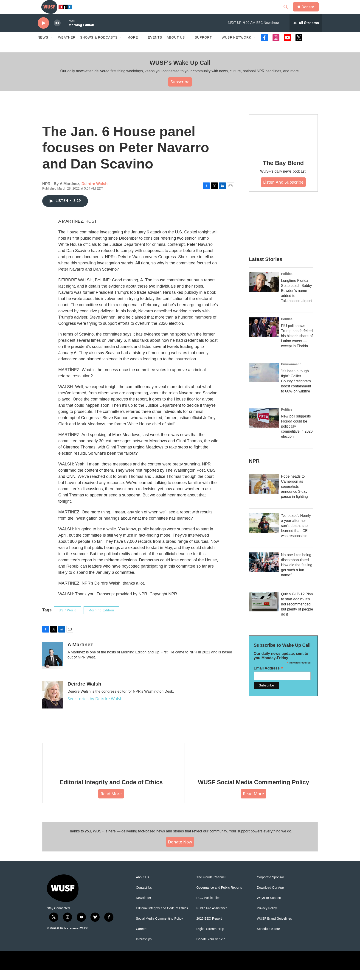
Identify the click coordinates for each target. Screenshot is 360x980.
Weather (67, 48)
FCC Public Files (208, 908)
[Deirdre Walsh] (53, 705)
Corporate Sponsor (270, 888)
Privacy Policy (267, 919)
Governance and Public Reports (219, 898)
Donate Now (180, 852)
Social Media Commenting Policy (159, 929)
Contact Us (144, 898)
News (43, 48)
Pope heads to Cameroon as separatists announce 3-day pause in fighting (294, 497)
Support (203, 48)
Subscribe (180, 92)
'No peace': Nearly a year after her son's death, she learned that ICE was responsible (296, 536)
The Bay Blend (283, 173)
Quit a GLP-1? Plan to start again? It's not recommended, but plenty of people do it (297, 615)
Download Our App (270, 898)
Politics (287, 284)
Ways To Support (269, 908)
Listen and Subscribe (283, 192)
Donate (311, 12)
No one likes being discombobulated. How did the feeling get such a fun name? (297, 575)
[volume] (57, 33)
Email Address (268, 679)
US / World (68, 621)
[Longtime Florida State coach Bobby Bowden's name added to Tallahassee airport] (264, 292)
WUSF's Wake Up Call (180, 73)
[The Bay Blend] (283, 144)
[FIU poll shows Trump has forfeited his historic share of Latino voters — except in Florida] (264, 338)
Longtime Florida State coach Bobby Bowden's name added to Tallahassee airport (296, 301)
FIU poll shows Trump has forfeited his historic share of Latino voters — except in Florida (297, 346)
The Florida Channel (211, 888)
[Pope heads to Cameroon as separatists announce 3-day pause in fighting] (264, 494)
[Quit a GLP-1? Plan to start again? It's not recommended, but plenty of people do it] (264, 612)
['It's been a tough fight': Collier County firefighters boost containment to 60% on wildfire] (264, 383)
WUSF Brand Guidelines (274, 929)
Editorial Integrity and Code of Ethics (111, 792)
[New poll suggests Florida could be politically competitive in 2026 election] (264, 428)
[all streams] (306, 33)
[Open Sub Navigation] (52, 48)
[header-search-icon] (288, 12)
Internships (144, 950)
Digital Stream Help (210, 939)
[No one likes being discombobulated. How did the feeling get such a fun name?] (264, 573)
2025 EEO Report (209, 929)
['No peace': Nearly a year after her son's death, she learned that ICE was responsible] (264, 533)
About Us (143, 888)
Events (155, 48)
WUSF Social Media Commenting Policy (253, 792)
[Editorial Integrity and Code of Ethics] (111, 768)
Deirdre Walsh (95, 194)
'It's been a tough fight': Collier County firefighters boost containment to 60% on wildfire (296, 391)
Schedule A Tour (269, 939)
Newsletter (143, 908)
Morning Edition (101, 621)
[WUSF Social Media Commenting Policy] (253, 768)
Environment (291, 375)
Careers (142, 939)
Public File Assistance (212, 919)
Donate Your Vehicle (211, 950)
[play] (43, 33)
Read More (111, 804)
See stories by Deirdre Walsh (95, 709)
